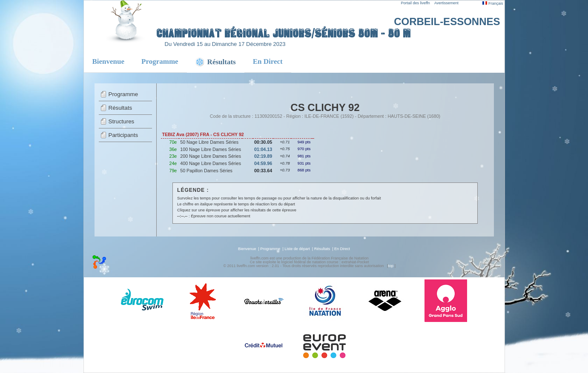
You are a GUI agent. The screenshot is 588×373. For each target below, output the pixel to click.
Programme (160, 61)
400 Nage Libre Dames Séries (211, 163)
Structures (122, 121)
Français (493, 3)
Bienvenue (109, 61)
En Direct (268, 61)
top (391, 266)
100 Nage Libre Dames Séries (211, 149)
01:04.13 (263, 149)
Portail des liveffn (416, 3)
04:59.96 (263, 163)
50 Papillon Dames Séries (206, 171)
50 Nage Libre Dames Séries (209, 142)
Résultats (120, 108)
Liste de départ (297, 249)
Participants (123, 135)
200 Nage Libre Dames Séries (211, 156)
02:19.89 (263, 156)
